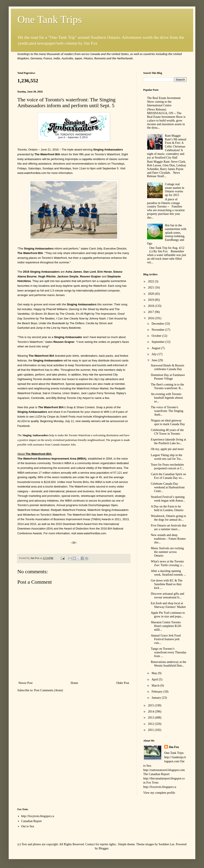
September (158, 342)
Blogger (104, 848)
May (155, 673)
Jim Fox (174, 747)
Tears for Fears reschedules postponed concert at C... (168, 466)
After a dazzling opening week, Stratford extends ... (168, 573)
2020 (151, 294)
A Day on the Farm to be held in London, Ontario (167, 508)
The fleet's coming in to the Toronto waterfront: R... (167, 386)
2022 (151, 281)
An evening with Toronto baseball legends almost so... (167, 398)
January (157, 698)
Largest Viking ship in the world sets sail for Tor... (167, 457)
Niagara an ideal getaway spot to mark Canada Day (168, 422)
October (157, 336)
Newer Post (25, 683)
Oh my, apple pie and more (167, 449)
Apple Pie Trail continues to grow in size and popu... (168, 615)
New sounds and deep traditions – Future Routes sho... (168, 539)
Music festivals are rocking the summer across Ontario (167, 552)
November (158, 330)
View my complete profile (159, 793)
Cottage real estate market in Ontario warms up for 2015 (175, 190)
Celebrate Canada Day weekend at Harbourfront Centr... (168, 487)
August (156, 348)
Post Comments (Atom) (49, 690)
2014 (151, 712)
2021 (151, 287)
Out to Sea (28, 826)
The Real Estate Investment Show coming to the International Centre (164, 102)
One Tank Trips (50, 19)
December (158, 324)
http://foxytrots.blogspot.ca (38, 816)
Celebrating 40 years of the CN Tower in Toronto (167, 432)
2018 (151, 306)
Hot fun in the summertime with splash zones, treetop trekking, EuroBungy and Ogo (167, 234)
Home (74, 683)
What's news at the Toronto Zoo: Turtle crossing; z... (167, 563)
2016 (151, 318)
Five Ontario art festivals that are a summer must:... (169, 527)
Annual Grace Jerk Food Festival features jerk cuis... (166, 639)
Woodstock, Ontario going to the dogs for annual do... (168, 518)
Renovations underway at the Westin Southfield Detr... (169, 664)
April (155, 679)
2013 (151, 718)
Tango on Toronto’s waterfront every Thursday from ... (169, 652)
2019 (151, 300)
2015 (151, 705)
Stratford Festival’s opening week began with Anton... (168, 499)
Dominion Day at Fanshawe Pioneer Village (168, 377)
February (157, 692)
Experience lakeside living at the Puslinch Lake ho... (168, 441)
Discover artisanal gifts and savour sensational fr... (168, 596)
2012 (151, 724)
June (155, 360)
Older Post (123, 683)
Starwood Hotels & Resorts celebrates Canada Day (168, 367)
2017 (151, 312)
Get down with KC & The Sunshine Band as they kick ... (167, 584)
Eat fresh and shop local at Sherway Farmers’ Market (168, 605)
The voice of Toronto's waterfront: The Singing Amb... (167, 411)
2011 (151, 730)
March (156, 686)
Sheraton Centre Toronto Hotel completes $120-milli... (166, 626)
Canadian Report (31, 821)
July (154, 354)
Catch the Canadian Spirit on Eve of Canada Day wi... (168, 476)
